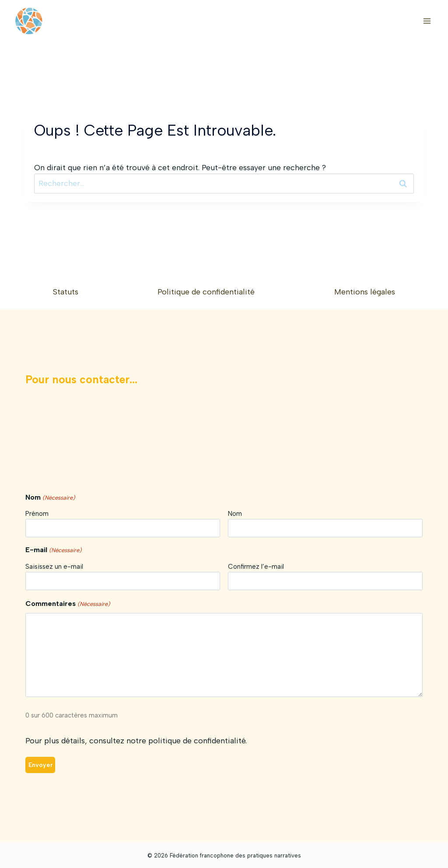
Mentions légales (365, 292)
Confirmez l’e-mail (256, 567)
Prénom (37, 514)
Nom (235, 514)
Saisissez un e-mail (54, 567)
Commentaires (67, 605)
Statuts (66, 292)
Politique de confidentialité (206, 292)
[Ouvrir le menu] (427, 21)
